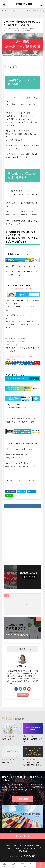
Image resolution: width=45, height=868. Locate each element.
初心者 (17, 31)
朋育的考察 (29, 845)
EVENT (7, 848)
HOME (6, 11)
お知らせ (16, 848)
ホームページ (10, 31)
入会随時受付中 (23, 799)
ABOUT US (18, 845)
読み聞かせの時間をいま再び (33, 740)
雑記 (13, 11)
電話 (31, 865)
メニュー (22, 865)
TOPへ (40, 865)
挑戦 (24, 31)
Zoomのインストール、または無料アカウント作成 (33, 763)
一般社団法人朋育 (23, 4)
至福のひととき (7, 762)
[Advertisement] (22, 535)
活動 (37, 845)
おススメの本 (6, 739)
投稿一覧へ (22, 695)
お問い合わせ (23, 851)
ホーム (9, 845)
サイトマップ (35, 848)
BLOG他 (25, 848)
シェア (13, 865)
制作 (21, 31)
